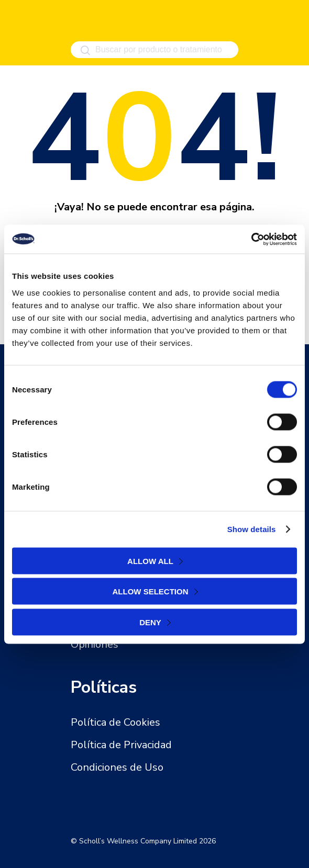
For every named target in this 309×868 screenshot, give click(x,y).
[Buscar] (85, 50)
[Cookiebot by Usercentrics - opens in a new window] (251, 239)
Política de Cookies (115, 722)
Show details (252, 529)
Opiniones (95, 644)
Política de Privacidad (121, 745)
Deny (150, 622)
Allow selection (151, 591)
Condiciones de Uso (117, 767)
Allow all (150, 561)
